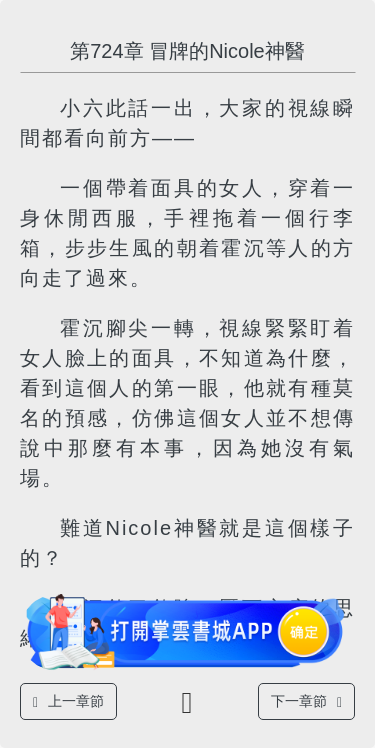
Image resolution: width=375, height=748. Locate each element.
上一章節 (68, 701)
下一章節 (306, 701)
